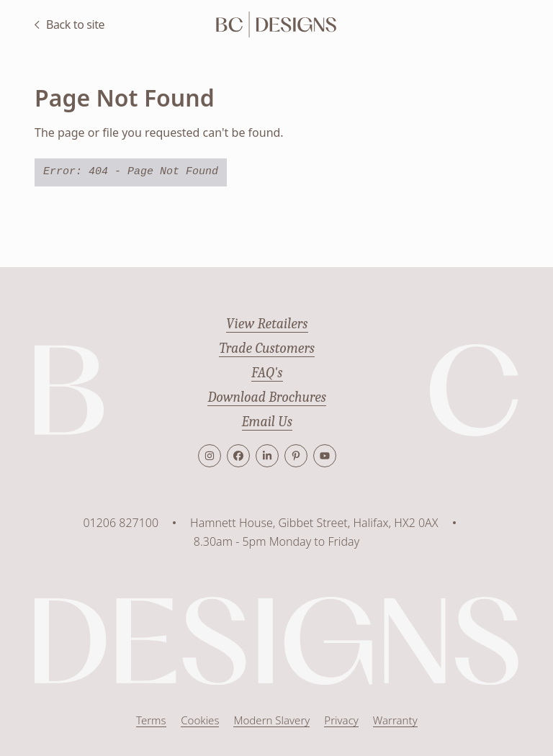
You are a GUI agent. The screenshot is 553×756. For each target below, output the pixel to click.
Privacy (341, 720)
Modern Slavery (271, 720)
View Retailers (267, 324)
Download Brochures (267, 397)
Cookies (200, 720)
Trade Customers (267, 348)
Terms (151, 720)
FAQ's (267, 373)
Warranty (395, 720)
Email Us (267, 422)
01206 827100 (121, 523)
